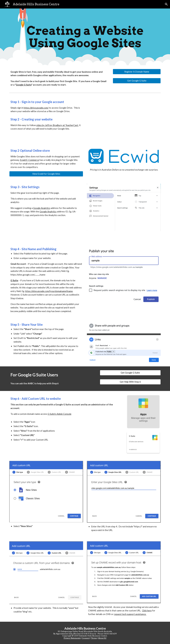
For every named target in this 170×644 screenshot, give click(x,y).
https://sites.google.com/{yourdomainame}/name (49, 291)
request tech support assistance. (130, 614)
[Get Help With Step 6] (130, 382)
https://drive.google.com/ (36, 108)
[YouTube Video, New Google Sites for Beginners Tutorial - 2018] (124, 119)
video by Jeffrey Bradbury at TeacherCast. (57, 125)
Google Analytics (42, 208)
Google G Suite (24, 85)
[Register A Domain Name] (137, 72)
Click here (147, 611)
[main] (85, 37)
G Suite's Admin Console (60, 414)
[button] (166, 4)
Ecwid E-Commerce (30, 160)
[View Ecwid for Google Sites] (46, 174)
